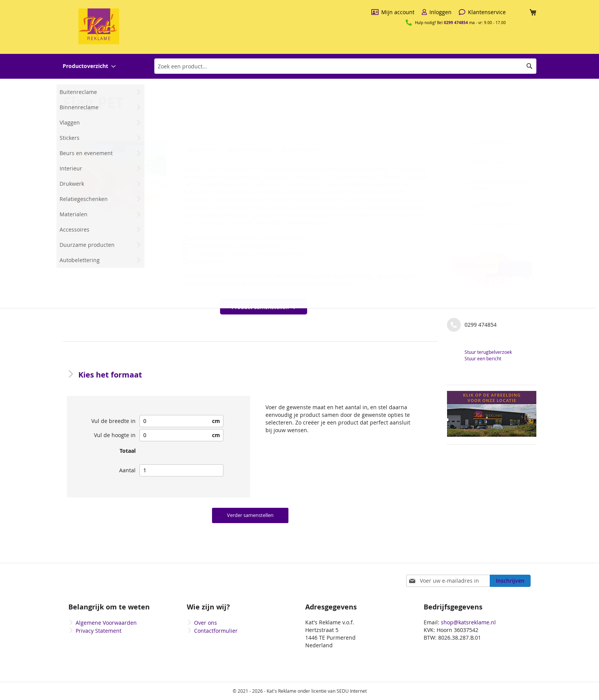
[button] (118, 189)
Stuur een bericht (483, 358)
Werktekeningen (249, 149)
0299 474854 (456, 23)
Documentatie (300, 149)
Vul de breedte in (113, 421)
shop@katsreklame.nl (468, 622)
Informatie (201, 149)
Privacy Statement (99, 631)
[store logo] (99, 26)
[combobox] (345, 66)
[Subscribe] (510, 581)
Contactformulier (216, 631)
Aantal (127, 470)
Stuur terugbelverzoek (488, 352)
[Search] (529, 66)
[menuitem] (89, 66)
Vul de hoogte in (115, 435)
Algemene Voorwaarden (106, 623)
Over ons (206, 623)
